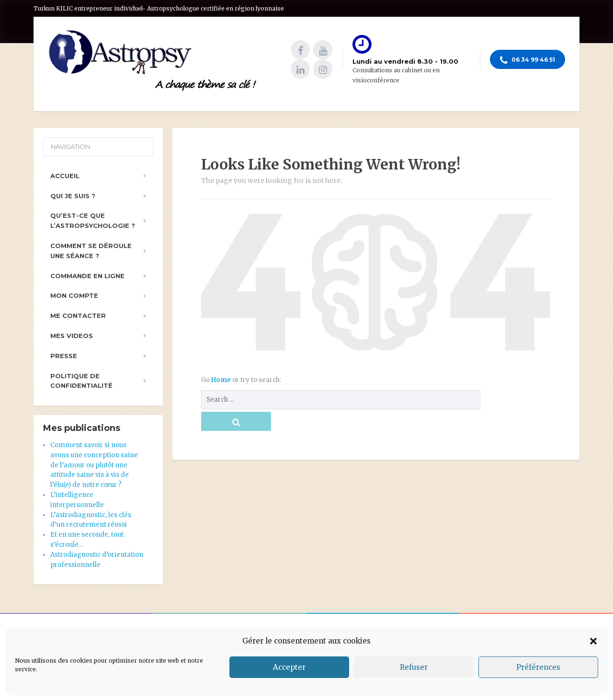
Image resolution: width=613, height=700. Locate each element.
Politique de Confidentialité (81, 381)
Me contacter (78, 316)
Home (222, 380)
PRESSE (64, 356)
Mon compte (74, 295)
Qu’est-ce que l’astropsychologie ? (93, 220)
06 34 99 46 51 (528, 60)
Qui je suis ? (73, 196)
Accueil (65, 176)
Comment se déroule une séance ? (91, 251)
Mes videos (72, 336)
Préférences (538, 667)
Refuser (414, 667)
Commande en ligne (87, 276)
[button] (593, 641)
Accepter (289, 667)
